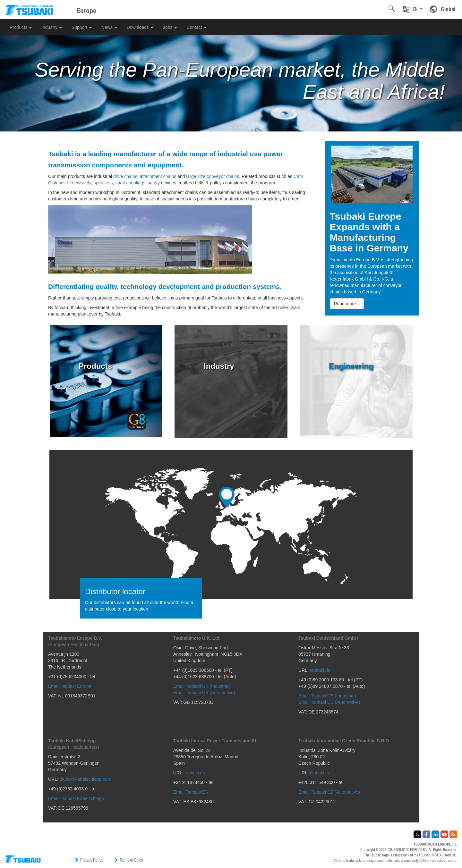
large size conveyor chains (213, 176)
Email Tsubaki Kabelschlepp (76, 798)
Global (448, 9)
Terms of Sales (128, 860)
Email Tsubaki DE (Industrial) (327, 696)
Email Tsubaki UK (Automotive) (204, 693)
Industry (52, 27)
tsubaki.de (320, 670)
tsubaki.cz (320, 773)
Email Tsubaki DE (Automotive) (329, 702)
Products (21, 27)
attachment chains (158, 176)
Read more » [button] (347, 304)
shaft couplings (130, 183)
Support (82, 27)
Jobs (170, 27)
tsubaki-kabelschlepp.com (86, 779)
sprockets (103, 183)
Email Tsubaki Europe (70, 686)
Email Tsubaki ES (191, 792)
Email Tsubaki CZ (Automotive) (329, 792)
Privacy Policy (89, 860)
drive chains (125, 176)
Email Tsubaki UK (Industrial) (202, 686)
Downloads (140, 27)
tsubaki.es (195, 773)
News (109, 27)
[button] (413, 9)
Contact (196, 27)
